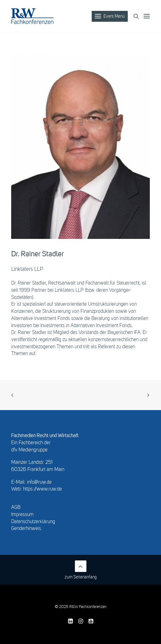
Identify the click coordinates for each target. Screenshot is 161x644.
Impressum (22, 515)
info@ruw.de (39, 482)
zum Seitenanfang (81, 570)
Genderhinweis (26, 529)
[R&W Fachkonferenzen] (32, 16)
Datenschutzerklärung (33, 522)
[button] (149, 16)
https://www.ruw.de (42, 489)
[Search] (133, 16)
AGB (16, 508)
